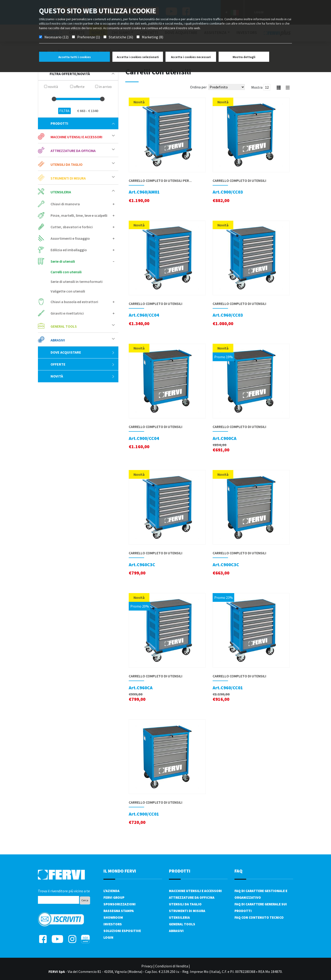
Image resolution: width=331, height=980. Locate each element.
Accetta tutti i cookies (75, 57)
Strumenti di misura (68, 178)
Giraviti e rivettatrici (67, 313)
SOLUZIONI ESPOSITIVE (122, 931)
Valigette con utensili (68, 291)
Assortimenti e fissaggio (70, 238)
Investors (113, 924)
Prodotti (83, 123)
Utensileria (61, 192)
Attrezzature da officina (73, 151)
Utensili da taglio (67, 164)
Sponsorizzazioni (120, 904)
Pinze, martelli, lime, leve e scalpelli (79, 215)
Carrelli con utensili (66, 272)
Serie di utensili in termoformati (77, 282)
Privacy (147, 966)
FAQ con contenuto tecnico (259, 917)
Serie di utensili (63, 261)
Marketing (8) (153, 37)
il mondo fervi (120, 871)
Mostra (257, 87)
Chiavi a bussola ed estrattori (74, 302)
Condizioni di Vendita (172, 966)
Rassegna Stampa (119, 911)
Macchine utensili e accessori (76, 137)
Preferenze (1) (89, 37)
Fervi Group (114, 897)
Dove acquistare (83, 352)
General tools (64, 326)
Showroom (113, 917)
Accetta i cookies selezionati (138, 57)
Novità (83, 376)
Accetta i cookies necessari (191, 57)
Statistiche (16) (121, 37)
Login (108, 937)
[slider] (54, 99)
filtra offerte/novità (82, 74)
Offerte (83, 364)
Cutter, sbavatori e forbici (72, 227)
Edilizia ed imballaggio (69, 250)
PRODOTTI (180, 871)
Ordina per (198, 87)
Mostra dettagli (244, 57)
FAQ (238, 871)
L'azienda (111, 891)
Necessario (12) (56, 37)
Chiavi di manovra (65, 204)
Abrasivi (58, 340)
